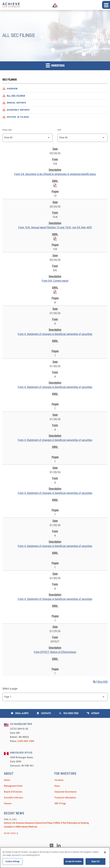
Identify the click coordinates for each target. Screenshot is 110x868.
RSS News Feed (69, 713)
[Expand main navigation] (106, 5)
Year (59, 130)
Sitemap (93, 713)
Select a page (10, 689)
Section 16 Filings (18, 117)
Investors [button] (55, 65)
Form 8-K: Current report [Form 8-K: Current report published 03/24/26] (55, 281)
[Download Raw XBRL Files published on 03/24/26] (55, 185)
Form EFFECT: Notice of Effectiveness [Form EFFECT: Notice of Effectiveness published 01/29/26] (55, 652)
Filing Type (7, 130)
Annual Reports (17, 103)
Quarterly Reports (18, 110)
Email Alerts (20, 713)
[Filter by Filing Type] (28, 138)
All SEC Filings (16, 96)
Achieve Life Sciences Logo (55, 5)
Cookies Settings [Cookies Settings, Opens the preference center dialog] (12, 862)
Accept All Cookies (73, 862)
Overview (12, 89)
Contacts (44, 713)
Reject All (95, 862)
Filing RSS (100, 682)
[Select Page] (55, 697)
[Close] (105, 853)
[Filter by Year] (83, 138)
